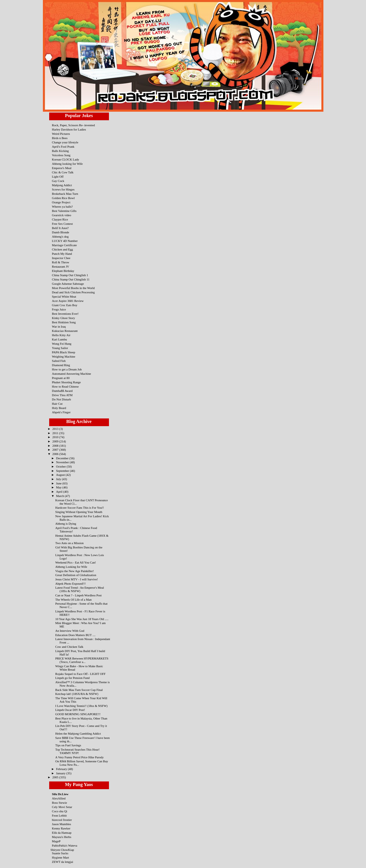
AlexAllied (59, 798)
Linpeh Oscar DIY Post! (70, 710)
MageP (56, 841)
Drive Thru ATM (62, 395)
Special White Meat (64, 296)
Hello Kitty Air (61, 335)
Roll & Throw (61, 262)
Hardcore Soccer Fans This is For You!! (79, 508)
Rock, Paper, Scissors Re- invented (73, 125)
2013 (56, 429)
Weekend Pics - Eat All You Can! (75, 562)
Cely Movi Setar (62, 807)
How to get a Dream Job (67, 369)
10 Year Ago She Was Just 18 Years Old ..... (82, 619)
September (63, 471)
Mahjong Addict (62, 185)
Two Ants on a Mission (69, 543)
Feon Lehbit (59, 815)
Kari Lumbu (60, 339)
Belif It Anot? (60, 228)
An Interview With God (70, 631)
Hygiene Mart (61, 857)
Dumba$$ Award (62, 391)
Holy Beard (59, 408)
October (61, 466)
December (63, 458)
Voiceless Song (61, 155)
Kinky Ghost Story (64, 318)
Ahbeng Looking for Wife (71, 567)
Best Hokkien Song (64, 322)
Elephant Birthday (63, 271)
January (61, 773)
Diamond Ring (61, 365)
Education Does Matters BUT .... (75, 635)
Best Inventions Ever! (65, 314)
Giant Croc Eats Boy (65, 305)
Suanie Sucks (60, 853)
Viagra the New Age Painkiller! (74, 571)
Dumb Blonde (61, 232)
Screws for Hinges (63, 189)
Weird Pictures (61, 134)
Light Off (58, 177)
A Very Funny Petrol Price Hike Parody (79, 757)
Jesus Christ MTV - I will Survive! (76, 579)
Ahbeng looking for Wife (67, 164)
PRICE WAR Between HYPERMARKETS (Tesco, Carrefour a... (82, 660)
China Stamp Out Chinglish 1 (70, 275)
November (63, 462)
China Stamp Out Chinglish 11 (71, 279)
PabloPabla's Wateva (65, 845)
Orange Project (61, 202)
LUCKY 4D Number (65, 241)
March (60, 496)
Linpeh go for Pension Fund (72, 678)
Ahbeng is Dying (66, 524)
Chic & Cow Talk (63, 172)
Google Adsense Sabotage (68, 284)
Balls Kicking (60, 151)
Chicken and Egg (63, 249)
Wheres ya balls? (62, 207)
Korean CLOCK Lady (66, 159)
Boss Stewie (60, 803)
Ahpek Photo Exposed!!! (70, 584)
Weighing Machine (64, 356)
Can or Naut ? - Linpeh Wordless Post (78, 595)
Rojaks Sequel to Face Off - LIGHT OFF (80, 674)
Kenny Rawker (61, 828)
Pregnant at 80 (61, 378)
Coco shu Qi (60, 811)
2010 (56, 437)
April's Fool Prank (63, 147)
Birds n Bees (60, 138)
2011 (56, 433)
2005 (56, 777)
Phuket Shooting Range (66, 382)
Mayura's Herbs (62, 837)
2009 (56, 441)
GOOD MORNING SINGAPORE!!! (78, 714)
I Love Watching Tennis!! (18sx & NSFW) (81, 706)
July (59, 479)
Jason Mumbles (62, 824)
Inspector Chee (61, 258)
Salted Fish (59, 361)
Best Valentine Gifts (64, 211)
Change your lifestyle (65, 142)
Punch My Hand (62, 254)
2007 (56, 450)
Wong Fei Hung (62, 344)
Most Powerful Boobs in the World (73, 288)
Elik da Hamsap (62, 833)
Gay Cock (58, 181)
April (60, 492)
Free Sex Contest (62, 224)
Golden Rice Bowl (63, 198)
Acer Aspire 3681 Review (68, 301)
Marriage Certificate (64, 245)
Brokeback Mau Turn (65, 194)
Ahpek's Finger (61, 412)
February (62, 769)
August (61, 475)
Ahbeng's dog (60, 236)
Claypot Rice (60, 219)
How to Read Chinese (65, 386)
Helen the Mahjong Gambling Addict (78, 733)
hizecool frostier (62, 820)
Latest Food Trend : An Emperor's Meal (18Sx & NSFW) (79, 589)
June (59, 483)
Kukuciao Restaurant (65, 331)
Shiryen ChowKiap (62, 850)
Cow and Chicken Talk (69, 647)
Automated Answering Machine (72, 374)
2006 (56, 454)
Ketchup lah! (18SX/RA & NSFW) (77, 694)
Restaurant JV (61, 266)
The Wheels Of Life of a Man (73, 600)
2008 (56, 446)
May (59, 487)
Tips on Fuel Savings (68, 745)
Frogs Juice (59, 309)
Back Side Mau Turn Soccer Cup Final (79, 690)
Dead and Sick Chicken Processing (73, 292)
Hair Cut (57, 404)
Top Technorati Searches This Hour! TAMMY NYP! (77, 751)
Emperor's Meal (62, 168)
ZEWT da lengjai (63, 862)
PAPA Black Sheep (64, 352)
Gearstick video (62, 215)
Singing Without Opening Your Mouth (79, 512)
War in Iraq (59, 326)
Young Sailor (60, 348)
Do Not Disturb (62, 399)
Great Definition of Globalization (76, 575)
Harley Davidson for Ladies (69, 129)
